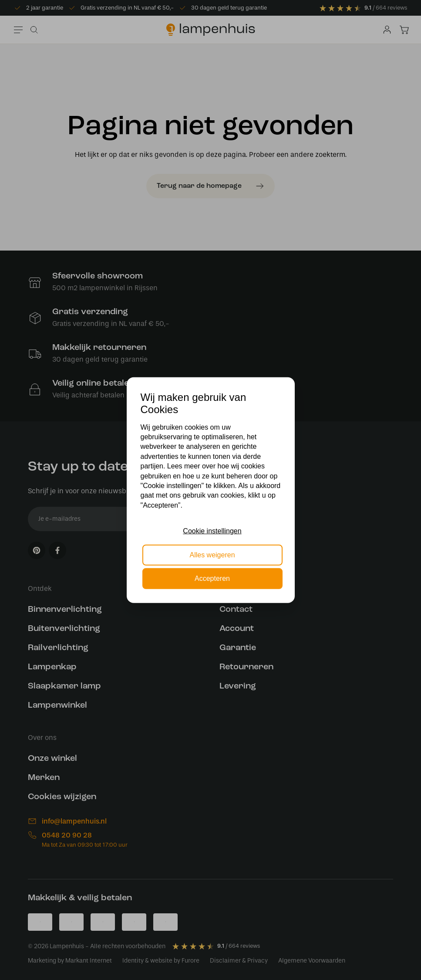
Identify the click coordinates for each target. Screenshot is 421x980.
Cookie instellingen (212, 531)
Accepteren (212, 578)
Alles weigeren (212, 554)
